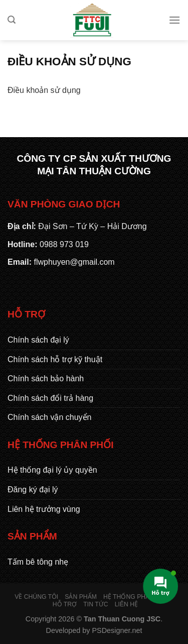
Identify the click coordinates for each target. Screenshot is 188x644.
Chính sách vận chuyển (49, 417)
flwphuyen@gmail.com (74, 262)
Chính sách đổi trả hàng (50, 398)
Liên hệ (126, 604)
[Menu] (174, 20)
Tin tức (96, 604)
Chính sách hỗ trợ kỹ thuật (55, 359)
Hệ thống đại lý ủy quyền (52, 470)
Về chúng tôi (36, 597)
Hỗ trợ (65, 604)
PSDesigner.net (117, 630)
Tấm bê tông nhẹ (38, 562)
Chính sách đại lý (38, 340)
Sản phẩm (81, 597)
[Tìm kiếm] (12, 20)
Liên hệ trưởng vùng (44, 509)
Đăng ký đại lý (33, 490)
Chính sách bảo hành (46, 379)
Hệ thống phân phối (137, 597)
